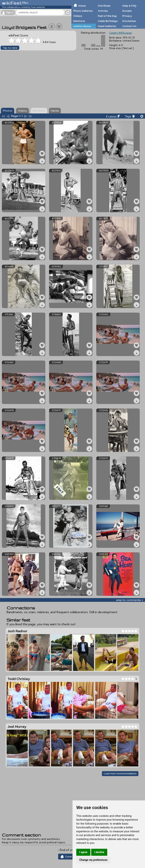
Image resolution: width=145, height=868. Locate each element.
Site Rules (104, 6)
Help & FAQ (129, 6)
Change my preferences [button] (93, 860)
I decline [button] (99, 852)
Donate (127, 11)
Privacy (127, 16)
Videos (78, 16)
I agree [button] (83, 852)
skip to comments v (130, 600)
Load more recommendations (120, 774)
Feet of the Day (107, 16)
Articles (103, 11)
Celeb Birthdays (108, 21)
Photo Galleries (83, 11)
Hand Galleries (107, 26)
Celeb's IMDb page (120, 33)
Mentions (79, 21)
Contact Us (129, 26)
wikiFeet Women (82, 26)
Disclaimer (129, 21)
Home (82, 6)
